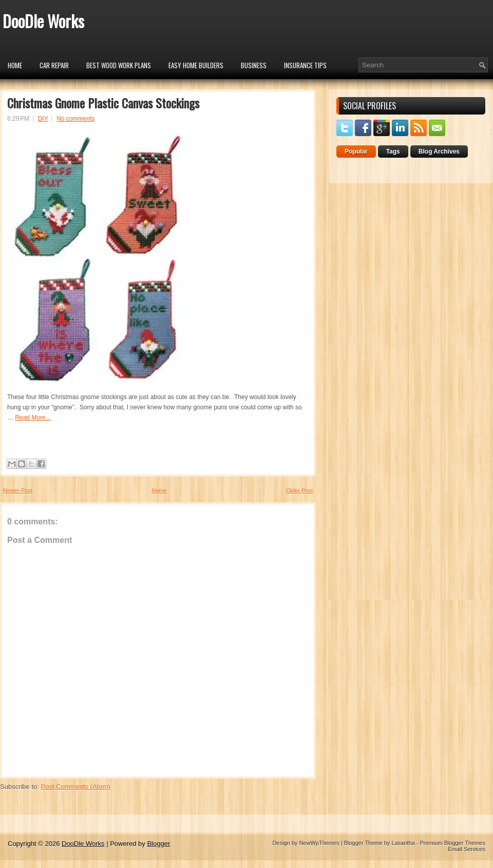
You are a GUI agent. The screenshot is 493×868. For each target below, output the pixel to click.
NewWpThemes (319, 843)
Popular (356, 152)
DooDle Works (43, 21)
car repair (54, 65)
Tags (393, 152)
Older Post (299, 490)
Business (254, 65)
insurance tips (305, 65)
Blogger (158, 844)
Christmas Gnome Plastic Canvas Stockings (103, 103)
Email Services (467, 849)
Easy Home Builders (196, 65)
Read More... (33, 418)
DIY (43, 119)
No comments (75, 119)
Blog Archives (439, 152)
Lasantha (403, 843)
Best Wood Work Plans (119, 65)
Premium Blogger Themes (452, 843)
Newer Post (18, 490)
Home (15, 65)
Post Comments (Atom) (76, 787)
